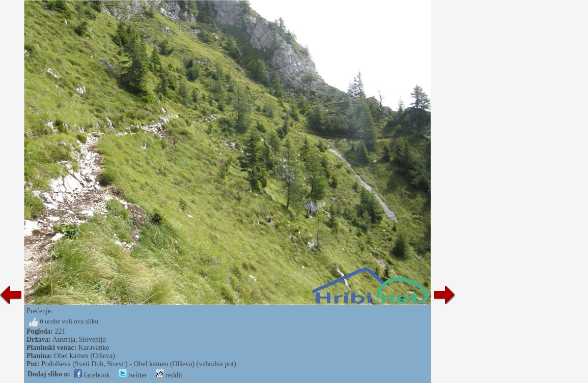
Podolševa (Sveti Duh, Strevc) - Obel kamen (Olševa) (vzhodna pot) (139, 364)
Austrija (64, 340)
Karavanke (94, 348)
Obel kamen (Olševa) (85, 356)
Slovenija (92, 340)
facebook (92, 375)
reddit (169, 375)
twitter (133, 375)
